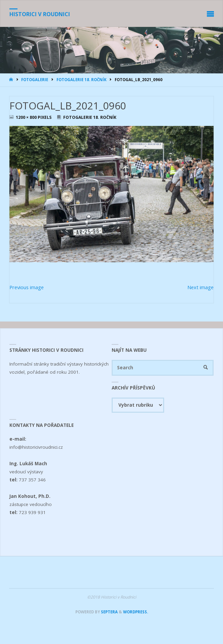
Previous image (27, 287)
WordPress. (136, 612)
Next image (200, 287)
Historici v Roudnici (40, 14)
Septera (109, 612)
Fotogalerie (35, 80)
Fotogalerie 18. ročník (82, 80)
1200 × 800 (27, 117)
